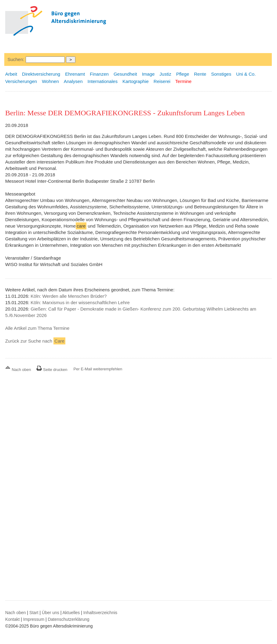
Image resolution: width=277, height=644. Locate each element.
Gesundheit (125, 74)
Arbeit (11, 74)
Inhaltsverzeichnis (100, 613)
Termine (183, 81)
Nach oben (19, 370)
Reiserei (162, 81)
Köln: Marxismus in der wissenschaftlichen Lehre (80, 302)
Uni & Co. (246, 74)
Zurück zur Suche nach (35, 341)
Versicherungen (21, 81)
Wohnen (50, 81)
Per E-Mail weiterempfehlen (98, 369)
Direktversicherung (41, 74)
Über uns (51, 613)
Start (34, 613)
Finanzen (99, 74)
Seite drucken (52, 370)
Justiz (165, 74)
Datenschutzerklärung (68, 619)
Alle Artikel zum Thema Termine (37, 328)
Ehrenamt (75, 74)
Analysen (73, 81)
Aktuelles (71, 613)
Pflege (183, 74)
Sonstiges (221, 74)
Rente (200, 74)
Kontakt (12, 619)
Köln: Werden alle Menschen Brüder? (69, 296)
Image (148, 74)
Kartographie (136, 81)
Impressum (34, 619)
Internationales (102, 81)
